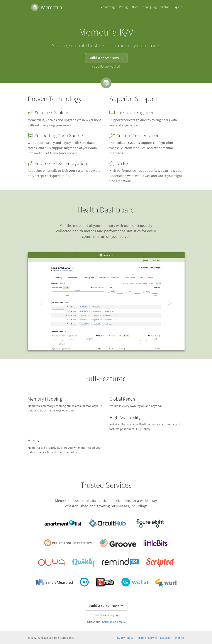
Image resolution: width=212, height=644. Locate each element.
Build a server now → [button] (106, 58)
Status (165, 7)
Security (165, 638)
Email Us (179, 638)
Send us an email (113, 622)
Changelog (150, 7)
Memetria (47, 7)
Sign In (178, 7)
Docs (135, 7)
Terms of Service (147, 638)
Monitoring (108, 7)
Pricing (123, 7)
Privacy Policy (124, 638)
